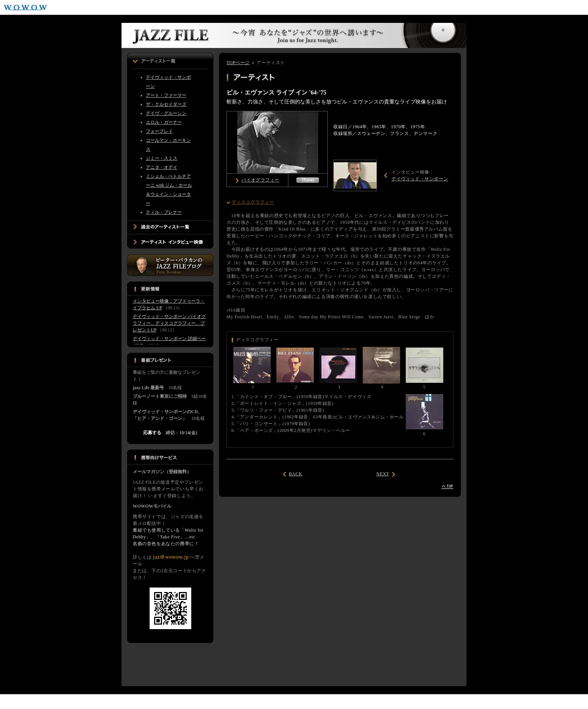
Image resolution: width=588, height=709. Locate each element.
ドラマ (33, 702)
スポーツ (58, 702)
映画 (12, 702)
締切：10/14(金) (170, 433)
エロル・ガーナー (164, 122)
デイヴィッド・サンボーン (420, 179)
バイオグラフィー (260, 180)
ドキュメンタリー (168, 702)
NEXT (383, 474)
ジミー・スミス (162, 158)
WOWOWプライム (73, 7)
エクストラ (207, 702)
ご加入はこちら (546, 7)
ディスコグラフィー (253, 202)
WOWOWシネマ (139, 7)
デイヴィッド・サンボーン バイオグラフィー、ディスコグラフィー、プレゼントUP (169, 323)
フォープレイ (159, 131)
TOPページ (238, 63)
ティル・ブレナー (164, 212)
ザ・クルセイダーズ (166, 104)
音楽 (83, 702)
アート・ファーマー (166, 95)
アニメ (133, 702)
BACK (295, 474)
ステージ (107, 702)
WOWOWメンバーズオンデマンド (179, 7)
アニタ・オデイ (162, 167)
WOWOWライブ (106, 7)
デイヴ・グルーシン (166, 113)
